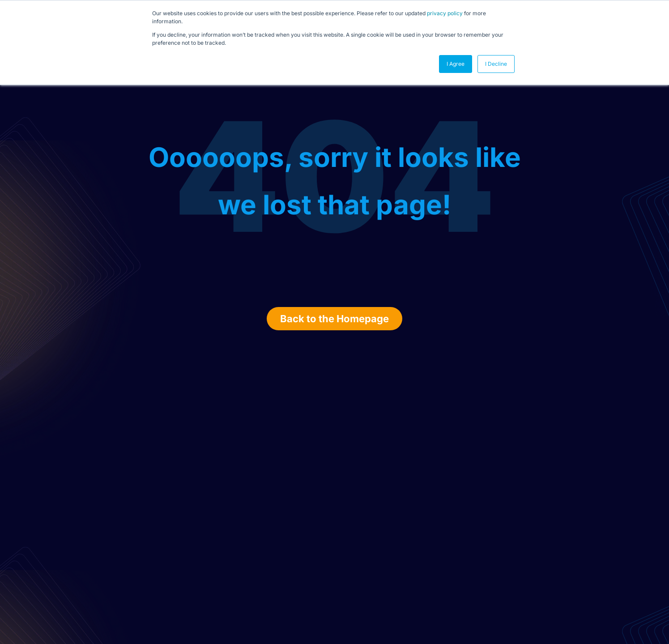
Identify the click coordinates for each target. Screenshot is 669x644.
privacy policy (445, 13)
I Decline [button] (496, 64)
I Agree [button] (456, 64)
